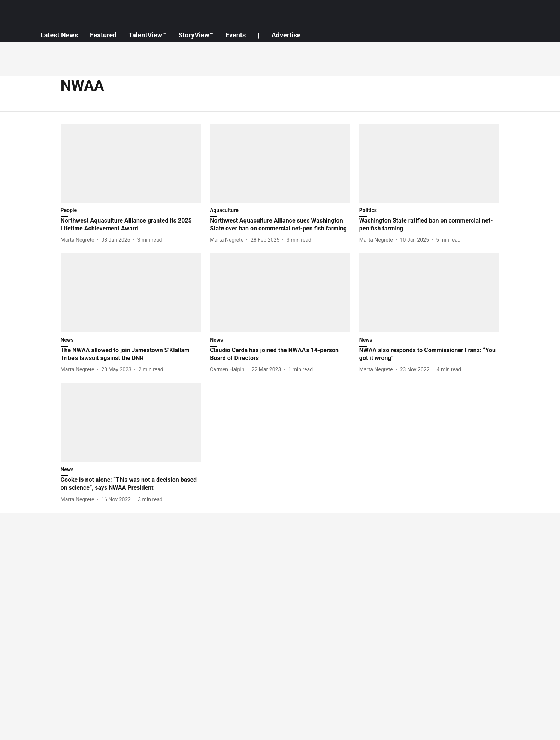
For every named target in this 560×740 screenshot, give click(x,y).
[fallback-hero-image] (131, 163)
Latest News (59, 35)
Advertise (286, 35)
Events (236, 35)
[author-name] (79, 240)
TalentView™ (147, 35)
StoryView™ (196, 35)
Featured (103, 35)
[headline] (131, 225)
